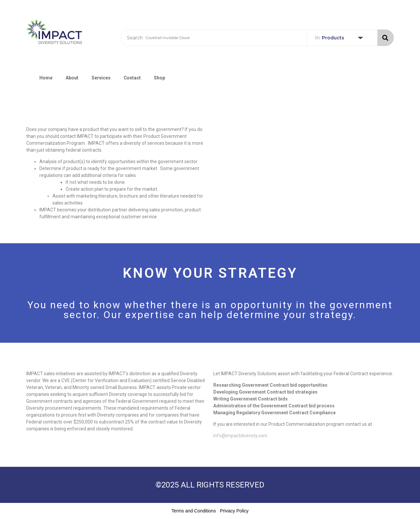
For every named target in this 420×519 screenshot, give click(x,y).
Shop (159, 78)
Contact (132, 78)
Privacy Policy (234, 511)
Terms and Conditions (194, 511)
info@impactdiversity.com (240, 436)
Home (46, 78)
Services (101, 78)
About (72, 78)
